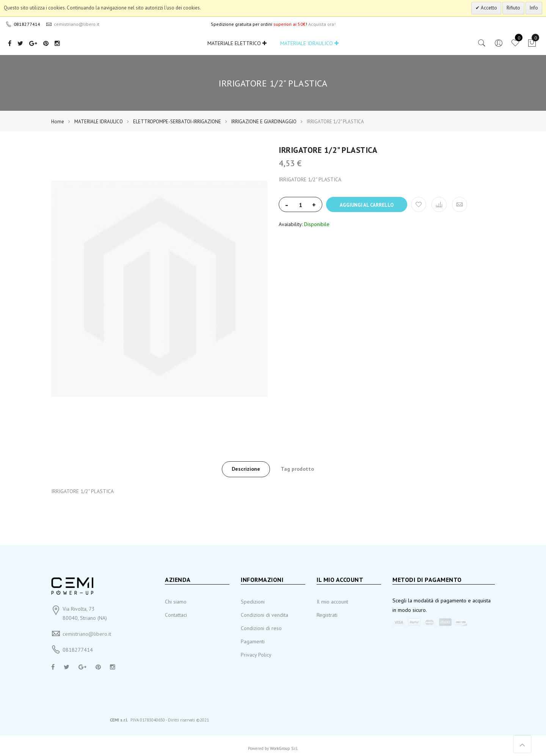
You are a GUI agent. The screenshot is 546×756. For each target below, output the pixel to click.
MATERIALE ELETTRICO (237, 43)
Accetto (488, 8)
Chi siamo (176, 602)
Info (534, 8)
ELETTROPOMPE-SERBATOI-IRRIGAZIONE (177, 122)
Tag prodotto (297, 469)
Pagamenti (253, 641)
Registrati (327, 615)
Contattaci (176, 615)
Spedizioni (253, 602)
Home (58, 122)
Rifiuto (513, 8)
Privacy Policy (256, 655)
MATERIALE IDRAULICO (309, 43)
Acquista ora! (322, 24)
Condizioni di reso (261, 628)
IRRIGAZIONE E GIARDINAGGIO (264, 122)
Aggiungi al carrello (367, 205)
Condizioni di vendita (264, 615)
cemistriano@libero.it (87, 634)
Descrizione (246, 469)
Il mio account (332, 602)
